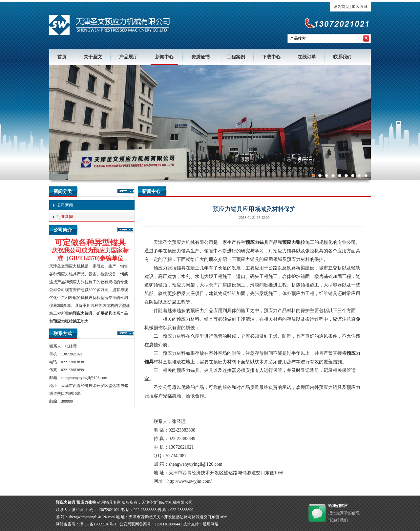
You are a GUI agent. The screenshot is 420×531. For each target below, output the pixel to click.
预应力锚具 (67, 274)
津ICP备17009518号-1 (98, 524)
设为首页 (341, 7)
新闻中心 (164, 57)
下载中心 (271, 57)
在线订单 (307, 57)
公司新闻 (65, 205)
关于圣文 (93, 57)
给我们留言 (338, 506)
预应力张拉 (79, 282)
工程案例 (236, 57)
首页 (62, 57)
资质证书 (200, 57)
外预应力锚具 (328, 387)
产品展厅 (128, 57)
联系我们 (342, 57)
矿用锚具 (104, 313)
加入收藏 (360, 7)
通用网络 (211, 524)
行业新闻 (65, 217)
